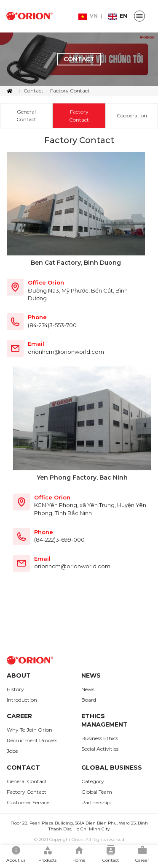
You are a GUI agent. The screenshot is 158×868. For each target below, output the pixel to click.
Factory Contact (70, 91)
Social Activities (100, 749)
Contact (33, 91)
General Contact (26, 115)
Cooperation (132, 115)
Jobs (12, 751)
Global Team (97, 792)
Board (89, 700)
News (88, 689)
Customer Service (28, 802)
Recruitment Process (32, 740)
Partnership (96, 802)
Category (93, 781)
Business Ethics (100, 738)
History (15, 689)
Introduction (22, 700)
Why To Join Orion (29, 730)
